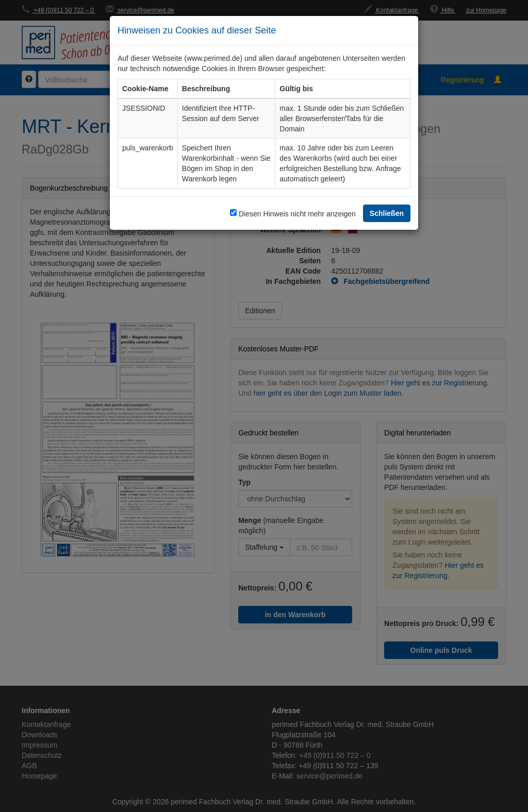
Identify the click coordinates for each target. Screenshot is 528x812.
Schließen (387, 213)
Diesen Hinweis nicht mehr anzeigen (297, 214)
